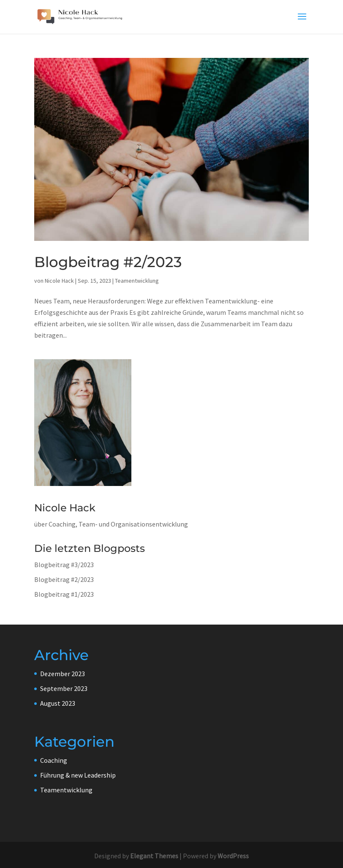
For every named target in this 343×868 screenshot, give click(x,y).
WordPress (233, 856)
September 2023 (64, 688)
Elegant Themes (154, 856)
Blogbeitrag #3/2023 (64, 565)
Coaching (54, 760)
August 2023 (58, 703)
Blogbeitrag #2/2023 (108, 262)
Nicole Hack (59, 281)
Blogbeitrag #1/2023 (64, 594)
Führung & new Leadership (78, 775)
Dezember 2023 (63, 674)
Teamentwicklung (137, 281)
